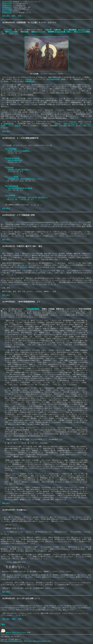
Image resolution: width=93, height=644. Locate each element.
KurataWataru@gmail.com (14, 642)
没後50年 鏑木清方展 (15, 160)
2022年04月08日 (7, 9)
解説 (4, 624)
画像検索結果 (30, 81)
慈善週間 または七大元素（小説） (60, 32)
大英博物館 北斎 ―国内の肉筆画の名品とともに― (25, 179)
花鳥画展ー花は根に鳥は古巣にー (19, 170)
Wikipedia (28, 79)
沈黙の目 (58, 30)
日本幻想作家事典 (33, 309)
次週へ (20, 16)
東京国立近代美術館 (13, 158)
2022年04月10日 (7, 13)
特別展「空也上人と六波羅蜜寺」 (19, 151)
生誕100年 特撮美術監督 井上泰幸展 (20, 188)
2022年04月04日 (7, 2)
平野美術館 (10, 167)
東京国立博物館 (11, 149)
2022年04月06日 (7, 5)
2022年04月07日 (7, 7)
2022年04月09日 (7, 11)
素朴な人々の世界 (12, 32)
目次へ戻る (6, 16)
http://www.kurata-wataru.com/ (39, 642)
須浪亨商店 (23, 267)
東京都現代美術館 (12, 186)
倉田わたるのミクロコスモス (13, 632)
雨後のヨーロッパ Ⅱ (38, 32)
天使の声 (48, 30)
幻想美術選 (8, 30)
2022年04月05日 (7, 3)
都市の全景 (25, 32)
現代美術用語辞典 (53, 79)
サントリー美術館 (12, 177)
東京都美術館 (11, 195)
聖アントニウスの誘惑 (82, 32)
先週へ (14, 16)
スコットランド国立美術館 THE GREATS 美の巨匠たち (28, 197)
